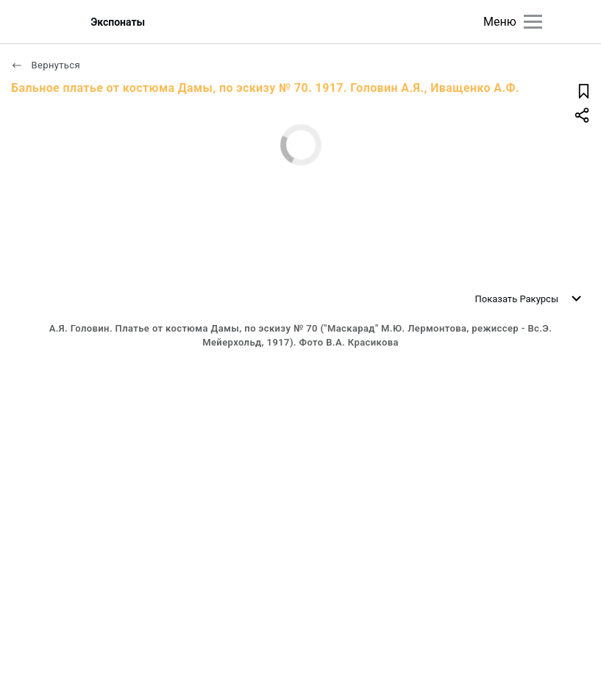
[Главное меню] (533, 22)
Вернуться (46, 65)
